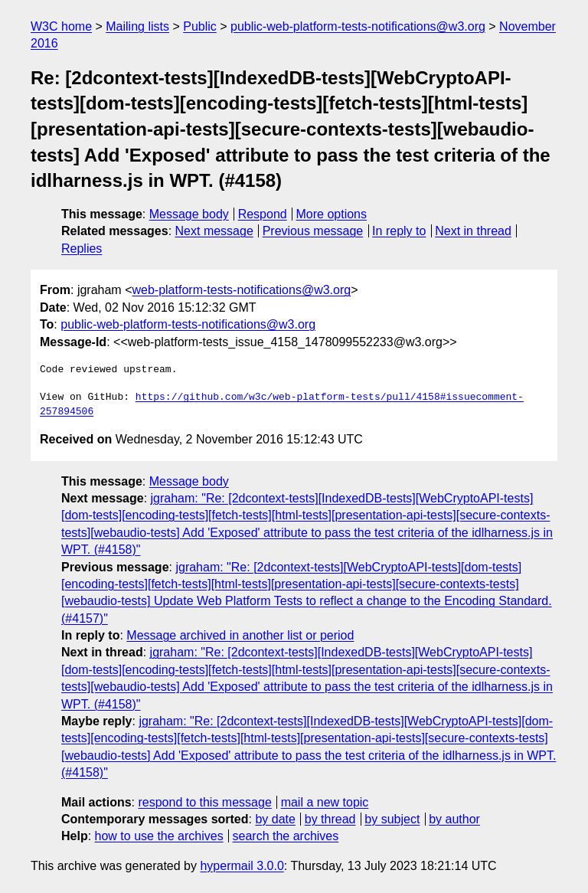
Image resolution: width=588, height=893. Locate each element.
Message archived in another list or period (240, 635)
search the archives (286, 836)
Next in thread (473, 231)
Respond (263, 214)
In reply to (399, 231)
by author (454, 819)
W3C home (61, 26)
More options (332, 214)
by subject (392, 819)
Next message (214, 231)
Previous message (313, 231)
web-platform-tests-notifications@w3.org (241, 290)
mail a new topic (325, 802)
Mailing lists (137, 26)
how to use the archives (159, 836)
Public (200, 26)
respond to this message (204, 802)
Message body (189, 214)
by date (275, 819)
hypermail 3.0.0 (242, 866)
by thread (330, 819)
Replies (82, 249)
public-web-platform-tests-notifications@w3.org (358, 26)
